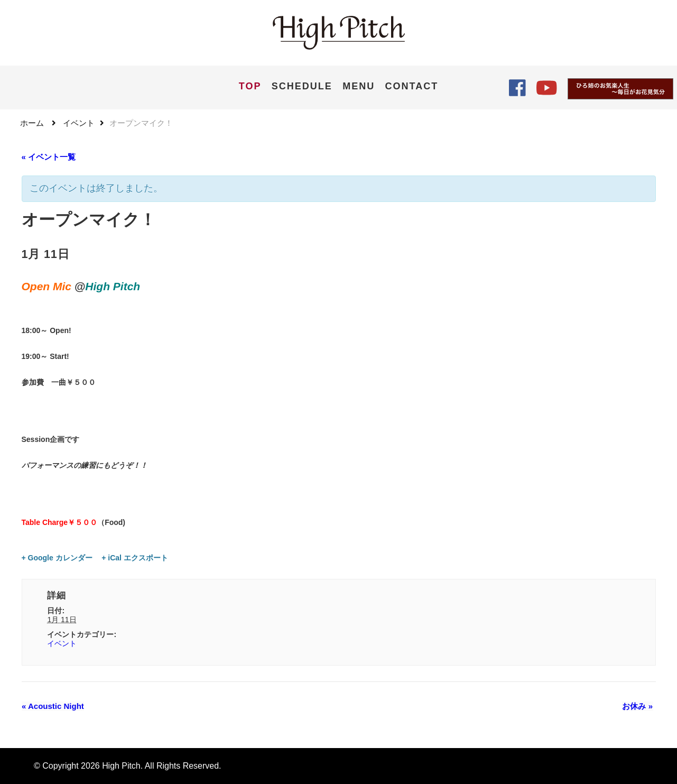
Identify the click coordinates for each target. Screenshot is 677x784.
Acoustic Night (53, 707)
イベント (62, 643)
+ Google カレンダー (57, 558)
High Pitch (121, 766)
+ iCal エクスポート (135, 558)
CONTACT (412, 86)
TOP (250, 86)
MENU (359, 86)
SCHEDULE (302, 86)
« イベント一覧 (49, 157)
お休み (638, 707)
